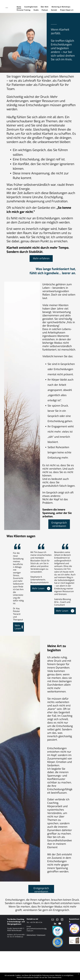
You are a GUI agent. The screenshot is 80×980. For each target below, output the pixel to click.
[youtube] (60, 924)
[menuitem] (19, 7)
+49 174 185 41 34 (36, 922)
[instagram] (62, 920)
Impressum (41, 935)
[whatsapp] (57, 920)
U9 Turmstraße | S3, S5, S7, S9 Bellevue (16, 936)
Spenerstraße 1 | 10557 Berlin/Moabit (16, 929)
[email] (53, 920)
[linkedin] (55, 924)
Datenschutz (31, 935)
